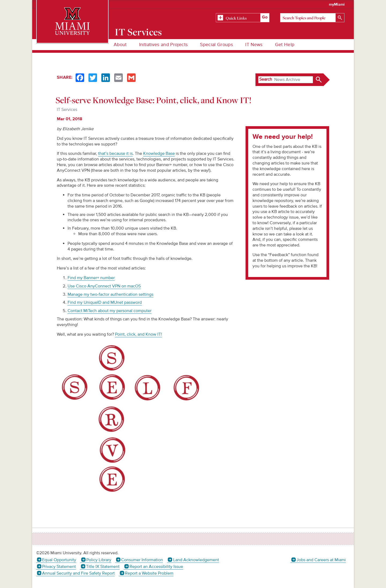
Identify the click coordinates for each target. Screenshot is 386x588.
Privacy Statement (59, 567)
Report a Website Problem (149, 573)
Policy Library (99, 560)
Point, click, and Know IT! (138, 334)
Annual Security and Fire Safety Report (78, 573)
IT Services (138, 32)
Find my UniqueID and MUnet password (105, 302)
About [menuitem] (120, 45)
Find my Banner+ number (91, 278)
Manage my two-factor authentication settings (110, 294)
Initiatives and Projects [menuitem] (163, 45)
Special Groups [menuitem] (216, 45)
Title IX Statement (103, 567)
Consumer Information (142, 560)
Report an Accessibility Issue (156, 567)
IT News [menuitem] (254, 45)
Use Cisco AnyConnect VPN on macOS (104, 286)
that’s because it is (115, 153)
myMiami (337, 5)
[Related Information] (243, 18)
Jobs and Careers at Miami (321, 560)
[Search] (312, 18)
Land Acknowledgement (196, 560)
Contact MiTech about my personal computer (110, 311)
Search (266, 79)
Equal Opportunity (59, 560)
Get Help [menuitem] (285, 45)
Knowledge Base (159, 153)
